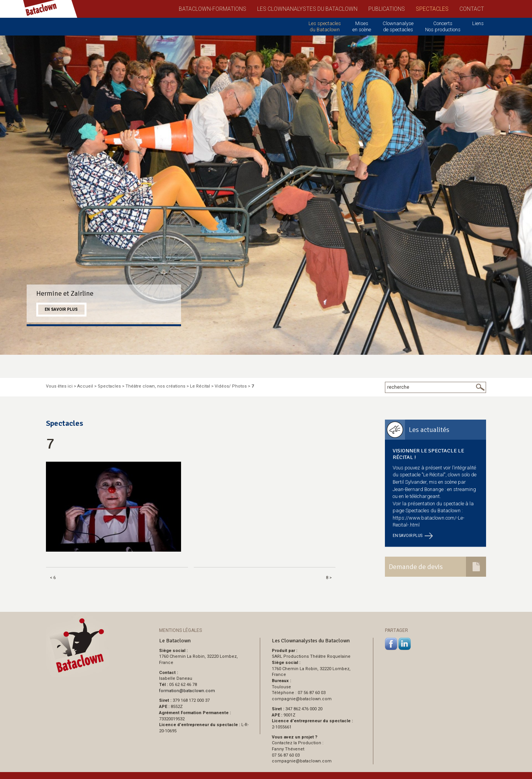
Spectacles (432, 9)
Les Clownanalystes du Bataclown (307, 9)
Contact (472, 9)
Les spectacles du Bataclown (325, 26)
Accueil (85, 386)
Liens (478, 23)
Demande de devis (416, 567)
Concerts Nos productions (443, 26)
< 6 (53, 578)
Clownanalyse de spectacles (398, 26)
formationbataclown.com (187, 691)
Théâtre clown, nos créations (155, 386)
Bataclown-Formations (213, 9)
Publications (387, 9)
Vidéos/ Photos (231, 386)
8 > (329, 578)
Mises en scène (362, 26)
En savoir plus (61, 309)
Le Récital (200, 386)
